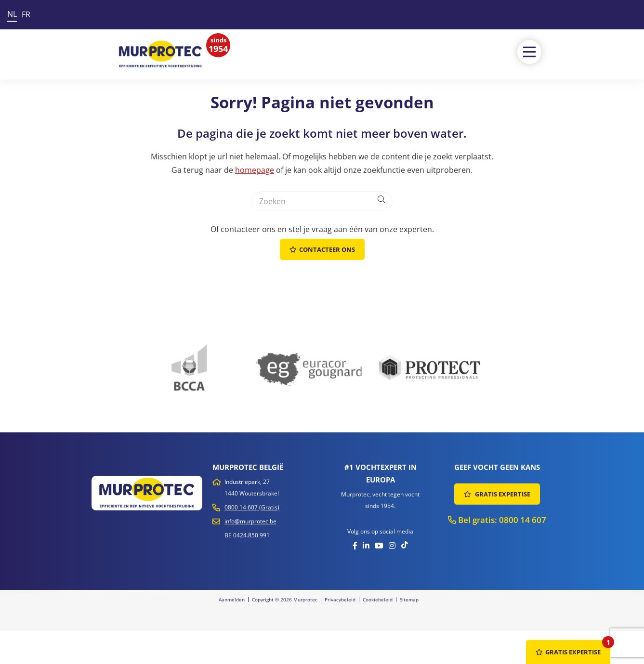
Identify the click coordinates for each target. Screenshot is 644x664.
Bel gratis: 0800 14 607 (497, 520)
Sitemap (409, 599)
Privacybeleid (340, 599)
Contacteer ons (322, 249)
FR (26, 14)
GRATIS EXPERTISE (497, 494)
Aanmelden (232, 599)
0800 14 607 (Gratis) (252, 507)
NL (12, 14)
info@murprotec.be (250, 521)
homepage (255, 170)
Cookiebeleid (378, 599)
